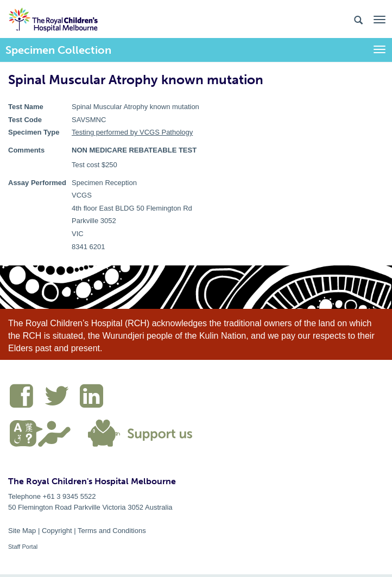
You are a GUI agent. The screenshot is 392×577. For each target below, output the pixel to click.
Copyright (57, 531)
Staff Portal (23, 547)
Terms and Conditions (112, 531)
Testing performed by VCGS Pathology (132, 132)
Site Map (22, 531)
